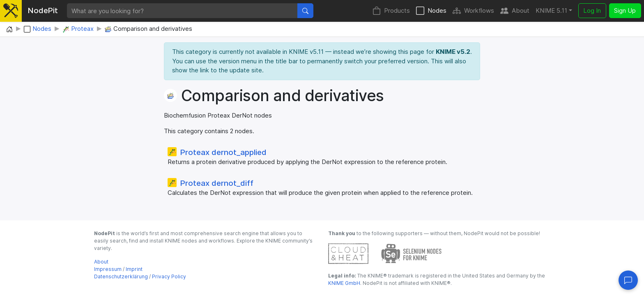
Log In (592, 10)
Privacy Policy (169, 276)
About (515, 11)
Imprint (134, 269)
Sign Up (625, 10)
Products (391, 11)
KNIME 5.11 (551, 10)
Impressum (108, 269)
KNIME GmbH (344, 283)
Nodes (431, 11)
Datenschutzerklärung (121, 276)
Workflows (473, 11)
